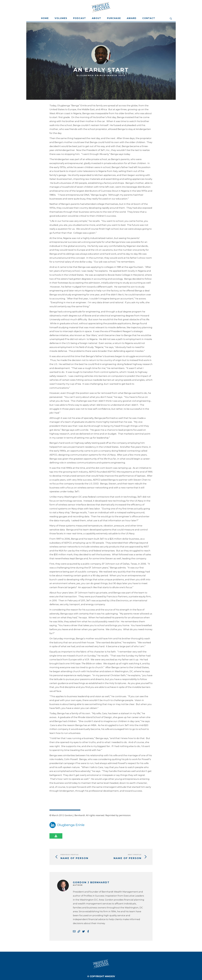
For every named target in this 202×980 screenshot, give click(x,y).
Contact (149, 18)
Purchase (114, 18)
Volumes (61, 18)
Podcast (80, 18)
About (96, 18)
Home (45, 18)
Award (132, 18)
